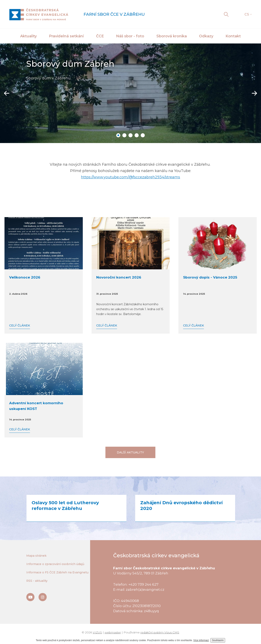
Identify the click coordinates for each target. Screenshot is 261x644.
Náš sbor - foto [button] (130, 36)
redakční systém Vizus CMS (160, 632)
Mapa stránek (36, 556)
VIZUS (97, 632)
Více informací (201, 640)
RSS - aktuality (37, 581)
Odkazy (206, 36)
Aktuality (28, 36)
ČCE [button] (100, 36)
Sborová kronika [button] (172, 36)
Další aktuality (130, 452)
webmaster (113, 632)
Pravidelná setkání (66, 36)
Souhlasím (218, 640)
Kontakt (233, 36)
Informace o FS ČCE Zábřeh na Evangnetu (57, 572)
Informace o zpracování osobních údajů (55, 564)
